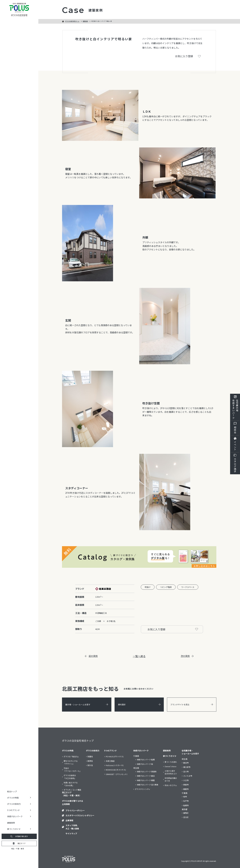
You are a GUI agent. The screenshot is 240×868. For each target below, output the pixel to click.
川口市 (186, 780)
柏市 (185, 797)
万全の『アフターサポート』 (72, 770)
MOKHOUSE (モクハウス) (116, 770)
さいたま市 (188, 776)
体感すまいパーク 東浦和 (147, 771)
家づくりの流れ (171, 762)
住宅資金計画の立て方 (171, 779)
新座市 (186, 785)
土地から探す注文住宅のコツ (171, 772)
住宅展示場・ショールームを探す (190, 752)
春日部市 (187, 767)
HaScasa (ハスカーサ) (115, 765)
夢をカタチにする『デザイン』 (71, 762)
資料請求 (139, 704)
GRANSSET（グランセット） (117, 774)
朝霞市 (186, 789)
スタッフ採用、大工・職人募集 (72, 827)
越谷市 (186, 763)
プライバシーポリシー (75, 810)
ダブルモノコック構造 (72, 790)
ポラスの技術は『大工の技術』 (70, 777)
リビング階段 (166, 587)
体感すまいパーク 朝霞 (146, 780)
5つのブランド (110, 750)
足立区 (186, 817)
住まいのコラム (171, 785)
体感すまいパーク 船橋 (146, 759)
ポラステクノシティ (143, 789)
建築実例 (11, 823)
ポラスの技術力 (93, 750)
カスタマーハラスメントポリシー (80, 815)
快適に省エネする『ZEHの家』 (71, 784)
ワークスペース (188, 587)
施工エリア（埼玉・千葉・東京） (72, 794)
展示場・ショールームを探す (87, 704)
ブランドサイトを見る (192, 704)
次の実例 (187, 656)
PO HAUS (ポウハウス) (115, 756)
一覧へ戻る (139, 656)
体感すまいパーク (141, 750)
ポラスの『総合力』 (72, 756)
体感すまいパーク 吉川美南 (147, 785)
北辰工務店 (110, 761)
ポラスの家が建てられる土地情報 (73, 802)
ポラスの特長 (68, 750)
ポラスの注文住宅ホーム (72, 21)
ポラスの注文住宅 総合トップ (78, 741)
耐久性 (90, 765)
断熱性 (90, 761)
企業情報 (69, 820)
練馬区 (186, 813)
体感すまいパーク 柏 (145, 764)
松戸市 (186, 801)
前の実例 (91, 656)
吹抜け (148, 587)
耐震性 (90, 756)
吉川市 (186, 771)
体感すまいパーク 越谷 (146, 776)
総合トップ (12, 791)
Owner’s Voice (170, 766)
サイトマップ (71, 833)
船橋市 (186, 805)
